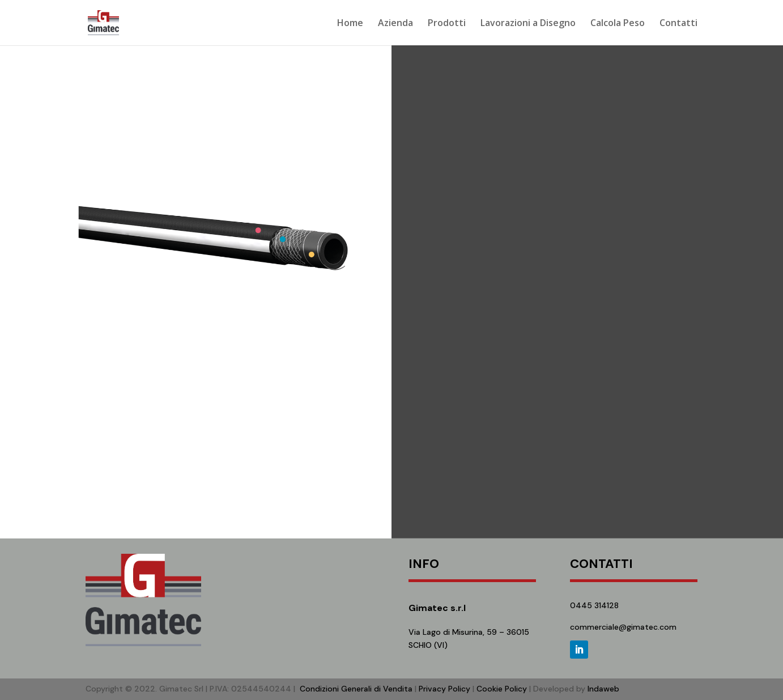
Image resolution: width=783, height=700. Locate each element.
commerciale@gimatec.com (623, 627)
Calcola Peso (618, 24)
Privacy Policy (444, 689)
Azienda (395, 24)
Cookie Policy (502, 689)
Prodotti (447, 24)
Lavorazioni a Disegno (528, 24)
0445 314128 (594, 605)
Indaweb (603, 689)
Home (350, 24)
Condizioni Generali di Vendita (356, 689)
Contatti (678, 24)
